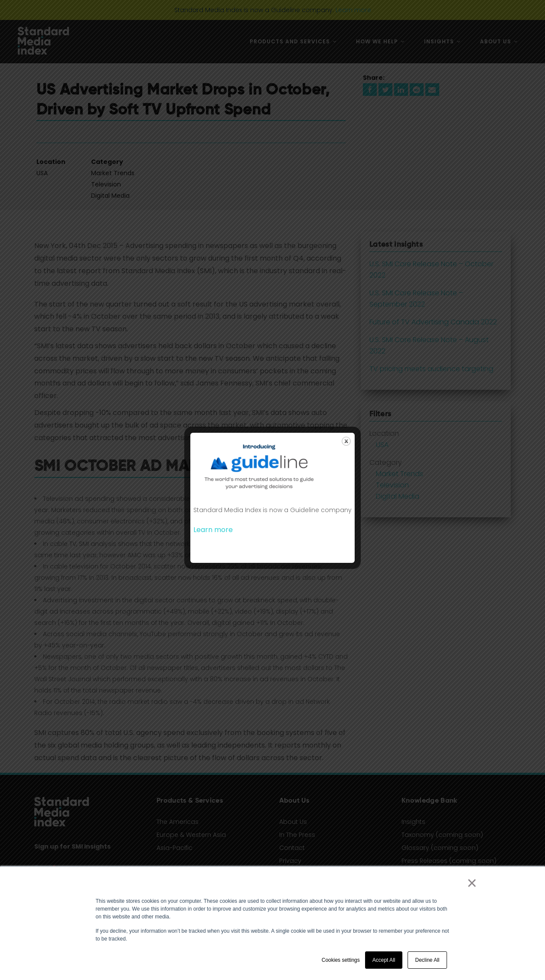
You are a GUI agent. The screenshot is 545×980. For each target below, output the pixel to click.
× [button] (472, 883)
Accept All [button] (384, 960)
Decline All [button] (427, 960)
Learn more (213, 530)
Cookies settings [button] (341, 960)
